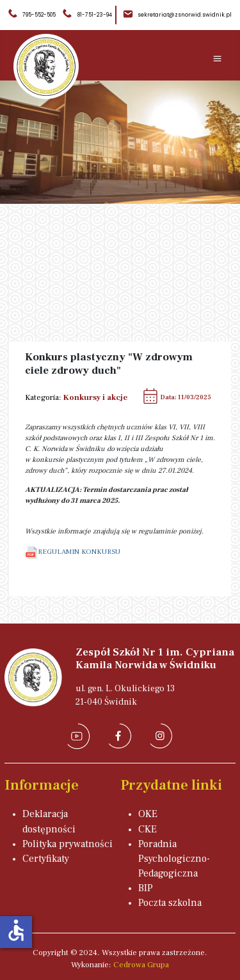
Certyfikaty (46, 859)
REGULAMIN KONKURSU (73, 552)
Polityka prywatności (68, 844)
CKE (148, 829)
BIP (146, 888)
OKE (148, 814)
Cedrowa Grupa (141, 965)
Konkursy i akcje (95, 397)
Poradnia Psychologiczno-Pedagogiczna (174, 859)
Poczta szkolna (170, 903)
